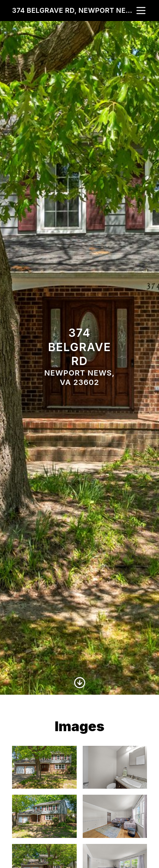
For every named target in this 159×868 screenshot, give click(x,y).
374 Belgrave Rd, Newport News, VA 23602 (73, 10)
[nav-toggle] (141, 11)
